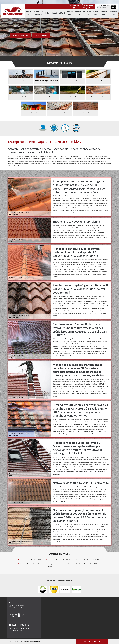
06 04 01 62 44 (87, 5)
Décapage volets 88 (47, 13)
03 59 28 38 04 (74, 5)
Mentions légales (35, 642)
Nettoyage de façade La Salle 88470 (31, 560)
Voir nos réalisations (20, 36)
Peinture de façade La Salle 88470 (30, 564)
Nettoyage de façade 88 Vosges (70, 13)
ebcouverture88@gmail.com (83, 8)
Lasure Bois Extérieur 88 (62, 13)
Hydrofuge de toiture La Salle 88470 (87, 564)
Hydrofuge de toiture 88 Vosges (113, 13)
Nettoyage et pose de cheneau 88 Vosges (104, 13)
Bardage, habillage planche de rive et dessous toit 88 (38, 13)
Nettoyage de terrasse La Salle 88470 (59, 560)
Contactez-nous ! (41, 36)
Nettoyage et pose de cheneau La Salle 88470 (59, 565)
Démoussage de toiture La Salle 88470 (87, 560)
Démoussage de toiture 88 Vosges (87, 13)
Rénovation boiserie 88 (54, 13)
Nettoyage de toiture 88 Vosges (29, 13)
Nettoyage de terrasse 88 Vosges (78, 13)
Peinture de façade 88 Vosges (96, 13)
